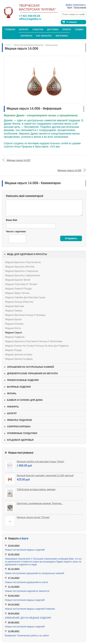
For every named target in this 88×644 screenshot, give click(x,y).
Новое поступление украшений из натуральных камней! (35, 573)
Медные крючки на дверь (19, 359)
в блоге (24, 538)
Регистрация (80, 7)
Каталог (24, 29)
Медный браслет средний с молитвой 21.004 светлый (45, 476)
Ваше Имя (12, 220)
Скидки (79, 29)
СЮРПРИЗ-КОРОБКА (19, 427)
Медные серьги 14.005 (69, 170)
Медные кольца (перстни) (19, 302)
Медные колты (13, 328)
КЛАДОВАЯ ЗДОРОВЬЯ (20, 440)
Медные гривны (14, 311)
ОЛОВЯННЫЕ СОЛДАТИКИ (22, 433)
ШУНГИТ (12, 413)
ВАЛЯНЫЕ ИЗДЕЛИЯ (19, 387)
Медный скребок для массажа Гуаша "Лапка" (41, 462)
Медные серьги (52, 45)
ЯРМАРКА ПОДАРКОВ (19, 420)
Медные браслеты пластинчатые (23, 262)
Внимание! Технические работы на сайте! (27, 636)
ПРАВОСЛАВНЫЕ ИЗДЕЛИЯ (23, 380)
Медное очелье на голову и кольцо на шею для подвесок (37, 346)
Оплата (67, 29)
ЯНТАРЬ (12, 394)
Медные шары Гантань (17, 293)
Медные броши (13, 319)
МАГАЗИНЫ (62, 36)
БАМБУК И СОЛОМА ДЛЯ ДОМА (25, 400)
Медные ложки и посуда (18, 289)
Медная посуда (13, 350)
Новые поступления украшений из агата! (27, 582)
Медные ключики (14, 324)
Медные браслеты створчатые (22, 271)
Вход (70, 7)
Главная (10, 29)
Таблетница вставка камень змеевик (36, 489)
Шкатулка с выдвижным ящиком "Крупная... (40, 503)
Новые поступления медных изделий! (25, 550)
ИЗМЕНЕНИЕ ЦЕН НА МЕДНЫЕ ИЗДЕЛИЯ (28, 618)
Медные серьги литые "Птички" (33, 517)
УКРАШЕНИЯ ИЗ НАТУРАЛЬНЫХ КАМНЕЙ (31, 367)
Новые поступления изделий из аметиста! (27, 591)
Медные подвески (15, 337)
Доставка (53, 29)
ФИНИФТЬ (13, 407)
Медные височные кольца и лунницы (25, 315)
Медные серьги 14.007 (19, 160)
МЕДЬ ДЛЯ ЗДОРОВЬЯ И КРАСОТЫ (29, 45)
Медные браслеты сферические (23, 275)
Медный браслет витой (18, 280)
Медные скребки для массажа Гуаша (25, 297)
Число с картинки (16, 232)
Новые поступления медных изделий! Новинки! (30, 609)
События (38, 29)
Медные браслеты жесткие (20, 267)
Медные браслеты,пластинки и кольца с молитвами (34, 341)
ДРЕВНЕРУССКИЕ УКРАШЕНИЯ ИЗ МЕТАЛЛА (33, 373)
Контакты (26, 36)
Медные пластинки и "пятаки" (21, 284)
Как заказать (44, 36)
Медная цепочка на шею (19, 355)
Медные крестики (15, 306)
